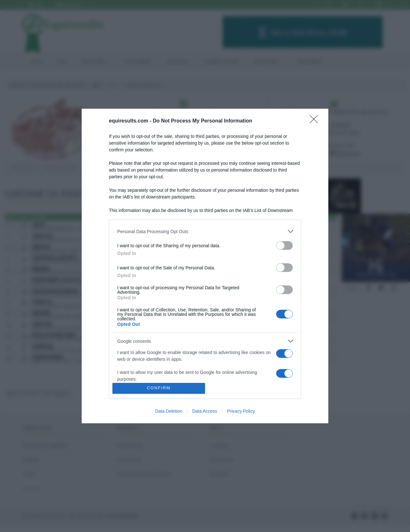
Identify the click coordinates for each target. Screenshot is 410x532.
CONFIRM (159, 388)
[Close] (316, 121)
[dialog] (205, 266)
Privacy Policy (241, 411)
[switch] (284, 245)
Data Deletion (169, 411)
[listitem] (205, 231)
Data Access (205, 411)
